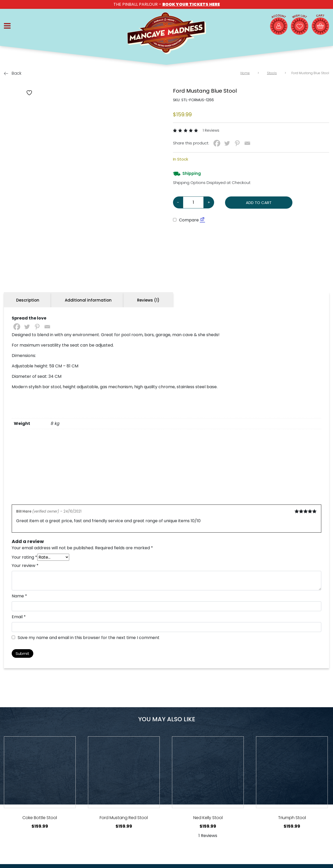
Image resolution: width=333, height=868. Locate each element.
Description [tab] (28, 300)
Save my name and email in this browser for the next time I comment (89, 638)
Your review (25, 566)
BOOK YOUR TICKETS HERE (191, 4)
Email (19, 617)
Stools (272, 73)
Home (245, 73)
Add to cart (259, 203)
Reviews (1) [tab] (148, 300)
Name (19, 596)
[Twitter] (227, 143)
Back (13, 73)
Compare (186, 220)
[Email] (247, 143)
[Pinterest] (237, 143)
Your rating (24, 557)
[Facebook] (217, 143)
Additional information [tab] (88, 300)
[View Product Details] (40, 772)
